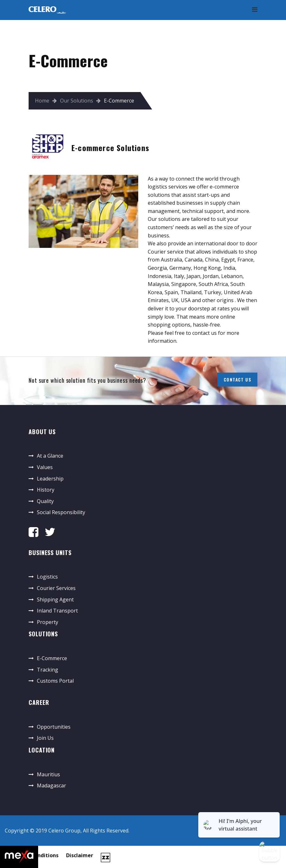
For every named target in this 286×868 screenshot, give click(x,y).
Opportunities (54, 727)
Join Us (45, 738)
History (46, 490)
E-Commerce (52, 658)
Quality (45, 501)
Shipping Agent (55, 600)
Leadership (50, 479)
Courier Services (56, 588)
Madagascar (51, 785)
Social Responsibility (61, 512)
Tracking (48, 670)
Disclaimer (80, 855)
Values (45, 467)
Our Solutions (77, 101)
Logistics (47, 577)
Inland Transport (57, 611)
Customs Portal (55, 681)
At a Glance (50, 456)
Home (42, 101)
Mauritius (48, 774)
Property (48, 622)
